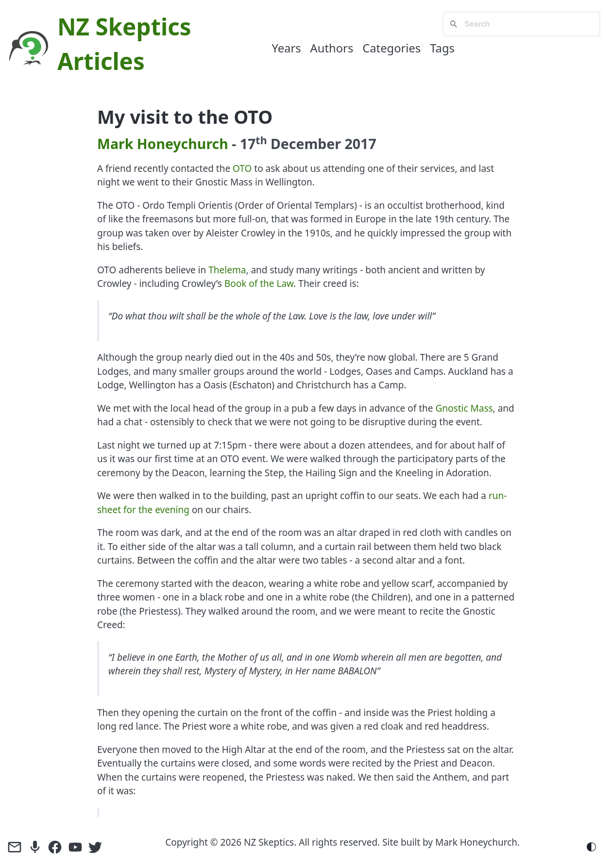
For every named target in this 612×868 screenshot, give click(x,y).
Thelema (227, 270)
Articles (101, 61)
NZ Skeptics (124, 26)
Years (286, 48)
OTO (242, 168)
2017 (361, 144)
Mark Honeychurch (163, 144)
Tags (442, 48)
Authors (332, 48)
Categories (391, 48)
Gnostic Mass (464, 408)
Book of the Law (259, 284)
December (306, 144)
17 (254, 144)
